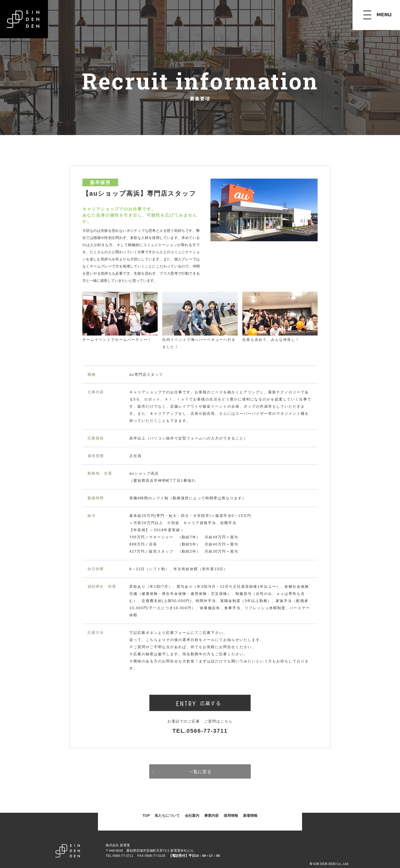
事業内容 (211, 816)
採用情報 (231, 816)
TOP (146, 816)
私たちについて (167, 816)
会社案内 (192, 816)
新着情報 (250, 816)
